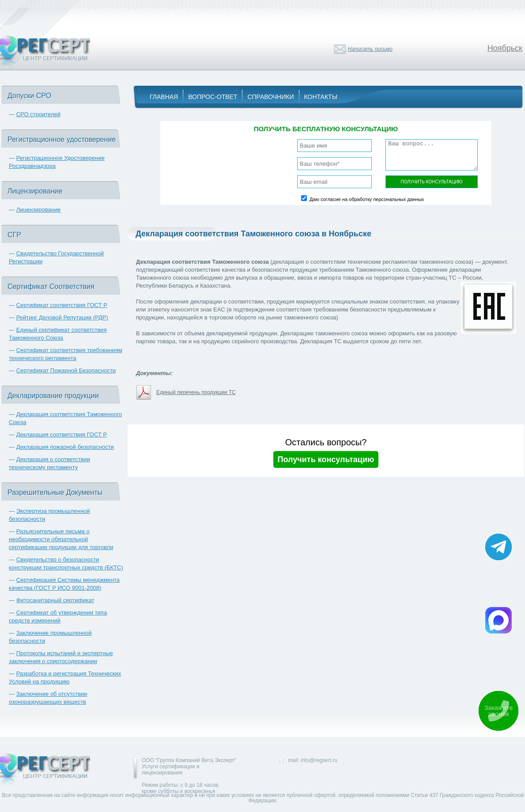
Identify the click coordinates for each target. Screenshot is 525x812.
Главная (164, 97)
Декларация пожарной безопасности (65, 447)
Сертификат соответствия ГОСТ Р (62, 305)
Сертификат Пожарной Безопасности (66, 370)
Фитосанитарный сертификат (55, 600)
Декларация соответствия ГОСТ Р (62, 434)
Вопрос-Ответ (213, 97)
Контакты (321, 97)
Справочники (270, 97)
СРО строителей (38, 114)
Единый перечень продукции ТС (196, 392)
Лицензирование (39, 210)
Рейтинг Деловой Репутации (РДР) (62, 317)
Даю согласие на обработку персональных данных (367, 199)
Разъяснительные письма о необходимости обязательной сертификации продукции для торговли (61, 539)
